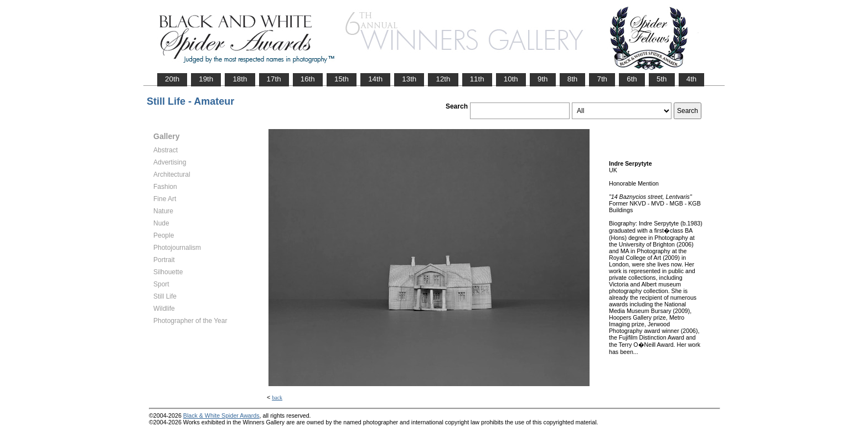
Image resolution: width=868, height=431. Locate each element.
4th (692, 79)
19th (206, 79)
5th (662, 79)
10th (511, 79)
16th (308, 79)
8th (573, 79)
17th (274, 79)
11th (477, 79)
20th (172, 79)
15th (342, 79)
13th (409, 79)
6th (632, 79)
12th (443, 79)
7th (602, 79)
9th (543, 79)
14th (375, 79)
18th (240, 79)
